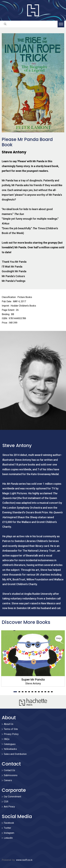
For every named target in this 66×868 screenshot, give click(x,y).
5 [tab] (29, 692)
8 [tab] (39, 692)
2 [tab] (19, 692)
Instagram (9, 833)
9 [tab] (42, 692)
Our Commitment (12, 797)
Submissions (11, 775)
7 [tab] (36, 692)
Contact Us (9, 770)
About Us (9, 724)
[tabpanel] (33, 658)
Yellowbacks (10, 749)
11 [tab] (49, 692)
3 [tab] (23, 692)
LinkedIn (8, 838)
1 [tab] (15, 692)
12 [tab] (52, 692)
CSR (6, 802)
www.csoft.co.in (24, 860)
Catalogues (10, 744)
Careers (8, 780)
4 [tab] (26, 692)
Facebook (9, 823)
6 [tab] (32, 692)
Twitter (7, 828)
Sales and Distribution (15, 754)
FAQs (7, 739)
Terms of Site (11, 729)
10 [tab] (45, 692)
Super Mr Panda (33, 680)
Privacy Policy (11, 734)
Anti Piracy (9, 807)
